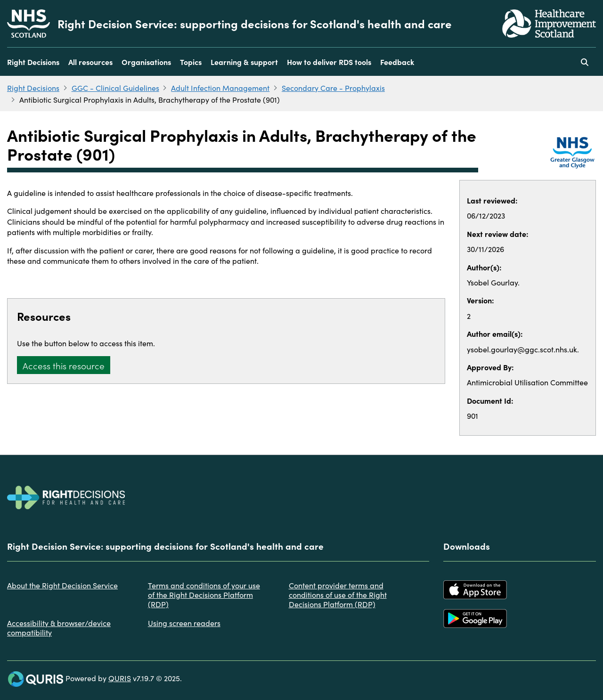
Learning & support (244, 62)
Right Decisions (33, 62)
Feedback (397, 62)
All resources (90, 62)
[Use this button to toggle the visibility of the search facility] (585, 62)
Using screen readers (184, 623)
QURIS (120, 678)
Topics (191, 62)
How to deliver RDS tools (329, 62)
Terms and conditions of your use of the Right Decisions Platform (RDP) (204, 594)
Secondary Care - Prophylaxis (333, 88)
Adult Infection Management (220, 88)
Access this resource (64, 365)
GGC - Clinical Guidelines (115, 88)
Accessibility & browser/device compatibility (59, 627)
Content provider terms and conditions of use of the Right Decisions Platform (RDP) (338, 594)
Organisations (146, 62)
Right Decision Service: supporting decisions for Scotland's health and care (255, 24)
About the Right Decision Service (62, 585)
